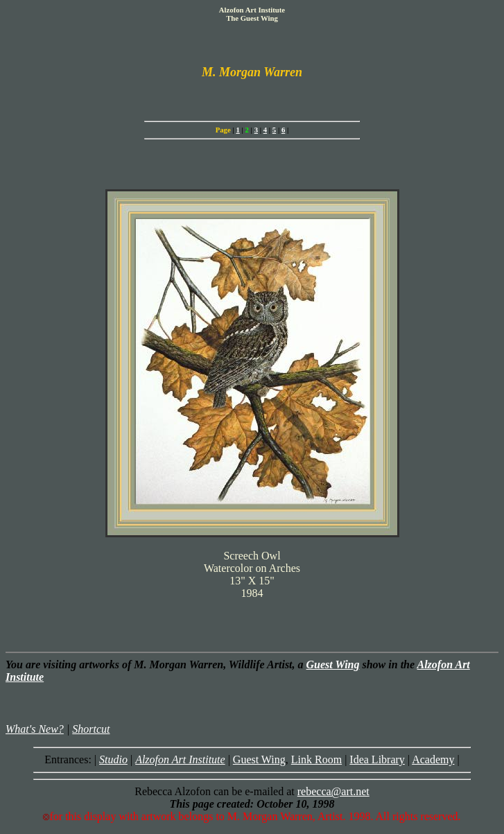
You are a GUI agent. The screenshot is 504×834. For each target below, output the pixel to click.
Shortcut (91, 729)
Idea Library (377, 759)
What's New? (35, 729)
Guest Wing (333, 664)
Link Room (316, 759)
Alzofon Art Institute (180, 759)
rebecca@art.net (333, 791)
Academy (433, 759)
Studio (113, 759)
